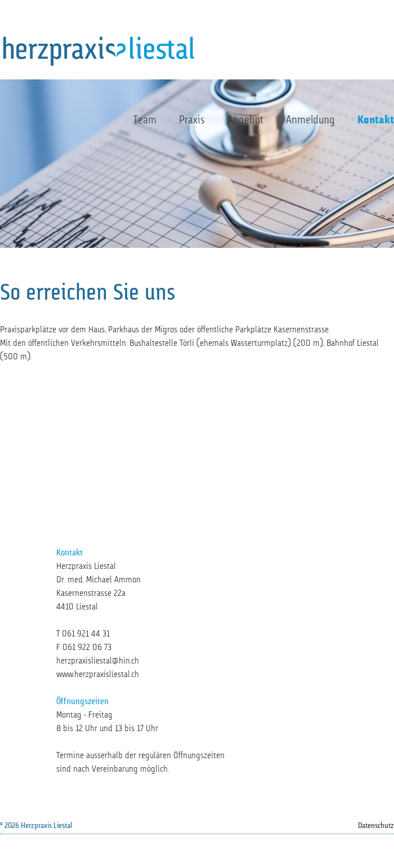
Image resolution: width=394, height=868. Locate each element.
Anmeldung (310, 121)
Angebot (245, 121)
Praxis (192, 121)
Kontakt (376, 121)
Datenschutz (376, 826)
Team (145, 121)
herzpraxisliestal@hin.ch (98, 661)
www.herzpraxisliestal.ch (98, 675)
